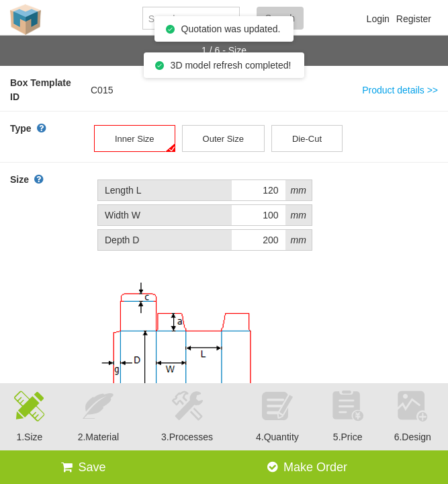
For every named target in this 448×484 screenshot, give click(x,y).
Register (414, 19)
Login (378, 19)
